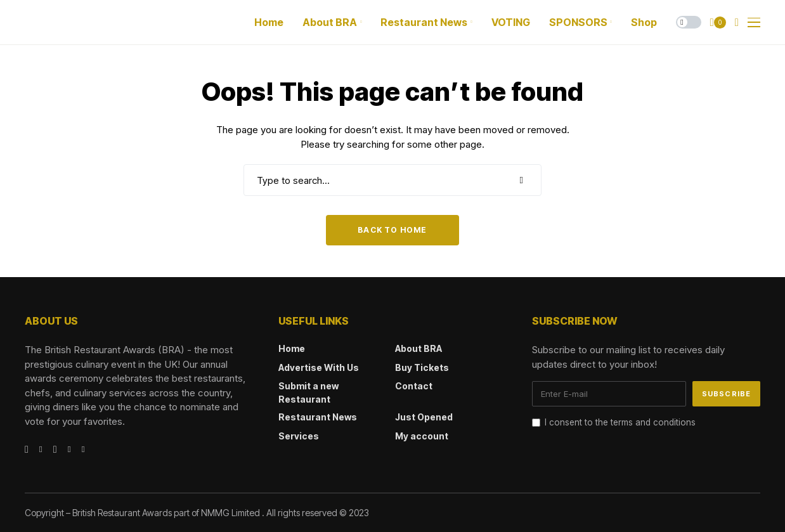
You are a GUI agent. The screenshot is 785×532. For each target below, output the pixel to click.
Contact (414, 386)
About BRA (418, 348)
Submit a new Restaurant (308, 393)
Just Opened (424, 417)
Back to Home (392, 230)
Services (299, 436)
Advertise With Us (319, 367)
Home (292, 348)
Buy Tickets (422, 367)
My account (422, 436)
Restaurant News (318, 417)
